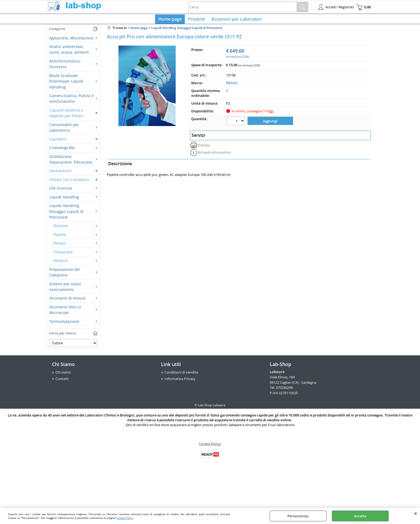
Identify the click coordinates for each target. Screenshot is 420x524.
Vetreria (60, 263)
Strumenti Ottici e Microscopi (65, 312)
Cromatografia (62, 150)
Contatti (62, 381)
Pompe (59, 246)
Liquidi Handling (64, 199)
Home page (171, 20)
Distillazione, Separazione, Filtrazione (71, 161)
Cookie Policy (125, 518)
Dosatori (61, 228)
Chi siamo (63, 375)
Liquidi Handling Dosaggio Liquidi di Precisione (66, 213)
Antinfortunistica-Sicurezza (65, 66)
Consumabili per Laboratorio (64, 130)
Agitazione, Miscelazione (71, 40)
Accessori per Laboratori (235, 20)
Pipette (60, 237)
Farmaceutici (61, 173)
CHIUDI (416, 513)
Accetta (360, 516)
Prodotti (196, 20)
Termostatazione (64, 324)
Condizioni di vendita (181, 375)
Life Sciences (61, 190)
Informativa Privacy (180, 381)
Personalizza (298, 516)
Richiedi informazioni (214, 154)
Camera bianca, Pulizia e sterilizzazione (71, 101)
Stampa (204, 146)
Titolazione (63, 254)
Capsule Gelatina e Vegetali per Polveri (67, 115)
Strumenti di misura (67, 300)
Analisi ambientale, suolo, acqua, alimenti (69, 51)
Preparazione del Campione (65, 274)
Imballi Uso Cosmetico (69, 182)
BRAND (232, 85)
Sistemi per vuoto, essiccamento (65, 289)
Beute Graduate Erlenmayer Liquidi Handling (66, 83)
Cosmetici (58, 141)
